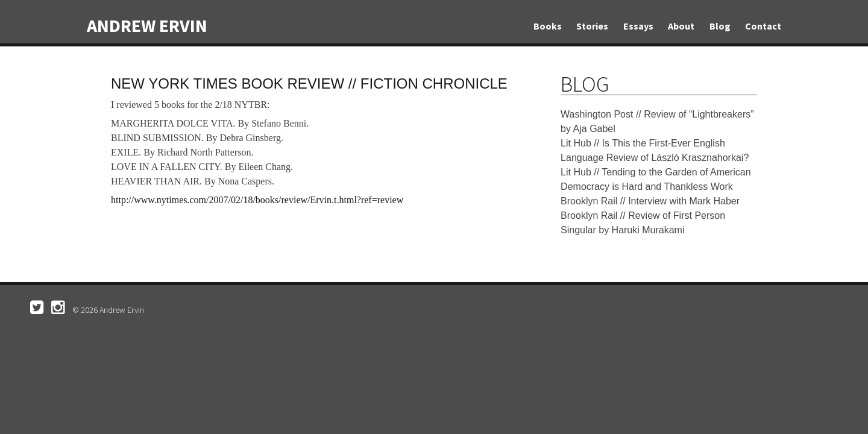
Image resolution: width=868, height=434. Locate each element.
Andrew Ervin (147, 25)
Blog (720, 26)
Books (548, 26)
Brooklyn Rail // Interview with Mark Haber (650, 201)
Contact (763, 26)
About (681, 26)
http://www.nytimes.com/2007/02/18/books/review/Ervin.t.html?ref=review (257, 200)
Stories (592, 26)
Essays (638, 26)
